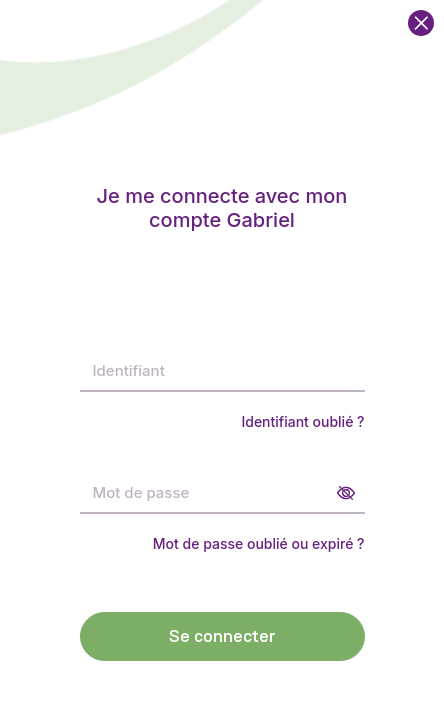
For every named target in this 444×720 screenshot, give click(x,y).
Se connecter (222, 637)
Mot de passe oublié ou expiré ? (259, 543)
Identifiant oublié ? (302, 421)
